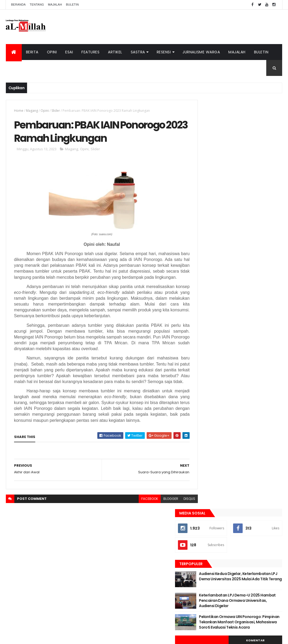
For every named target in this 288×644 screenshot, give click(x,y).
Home (19, 111)
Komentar (261, 246)
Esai (69, 52)
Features (90, 52)
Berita (32, 52)
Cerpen (238, 274)
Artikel (115, 52)
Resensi (164, 52)
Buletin (73, 5)
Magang (32, 111)
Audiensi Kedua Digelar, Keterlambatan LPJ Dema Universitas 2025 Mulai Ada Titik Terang (249, 173)
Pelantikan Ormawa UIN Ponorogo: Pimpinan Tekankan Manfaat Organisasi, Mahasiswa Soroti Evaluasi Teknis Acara (250, 226)
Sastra (138, 52)
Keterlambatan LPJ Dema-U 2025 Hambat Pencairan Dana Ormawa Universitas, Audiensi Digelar (251, 199)
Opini (52, 52)
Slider (56, 111)
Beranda (18, 5)
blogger (160, 512)
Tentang (37, 5)
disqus (179, 512)
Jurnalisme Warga (201, 52)
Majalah (55, 5)
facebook (139, 512)
